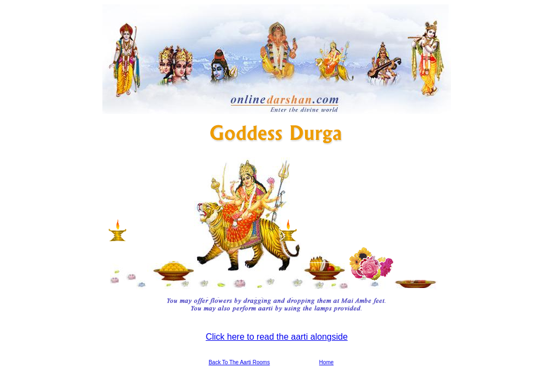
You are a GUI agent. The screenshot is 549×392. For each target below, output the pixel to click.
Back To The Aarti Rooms (239, 362)
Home (327, 362)
